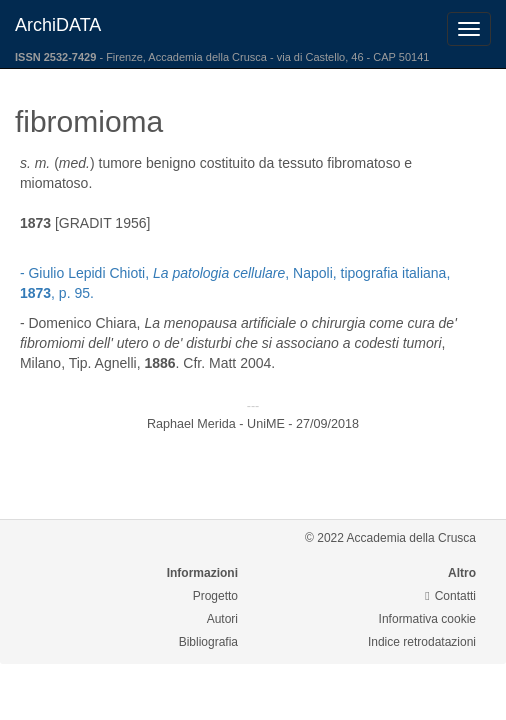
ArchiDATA (58, 25)
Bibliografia (208, 642)
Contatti (450, 596)
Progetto (215, 596)
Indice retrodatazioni (422, 642)
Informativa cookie (427, 619)
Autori (222, 619)
